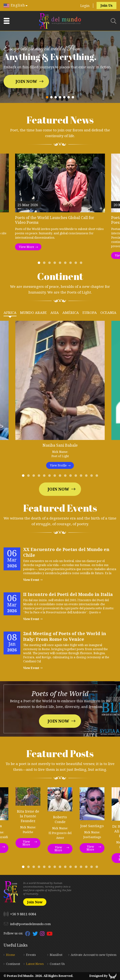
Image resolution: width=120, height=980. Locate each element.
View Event (33, 580)
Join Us (106, 5)
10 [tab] (71, 477)
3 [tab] (50, 264)
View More (27, 247)
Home (11, 955)
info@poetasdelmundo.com (30, 924)
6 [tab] (66, 264)
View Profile (58, 465)
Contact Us (57, 964)
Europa (90, 312)
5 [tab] (61, 264)
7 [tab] (71, 264)
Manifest (56, 955)
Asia (55, 312)
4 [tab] (56, 264)
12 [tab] (82, 477)
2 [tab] (45, 264)
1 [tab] (40, 264)
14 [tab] (93, 477)
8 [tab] (77, 264)
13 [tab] (87, 477)
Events (31, 955)
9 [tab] (82, 264)
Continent (13, 964)
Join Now (26, 81)
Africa (10, 312)
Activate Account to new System (94, 955)
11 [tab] (77, 477)
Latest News (35, 964)
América (71, 312)
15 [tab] (98, 477)
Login (85, 6)
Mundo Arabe (33, 312)
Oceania (108, 312)
